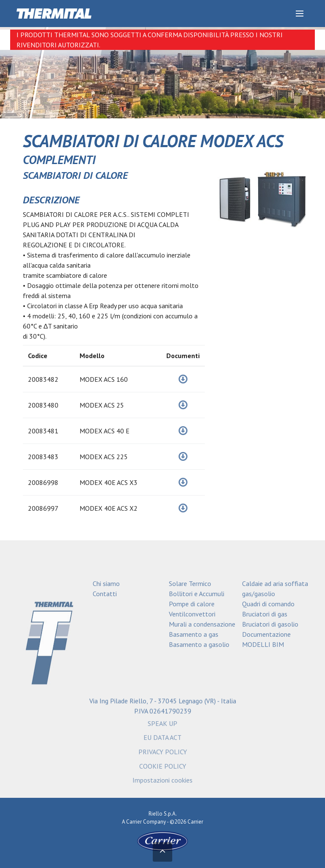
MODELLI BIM (263, 644)
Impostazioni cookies (162, 783)
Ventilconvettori (192, 614)
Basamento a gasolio (199, 644)
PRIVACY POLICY (163, 755)
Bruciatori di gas (265, 614)
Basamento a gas (194, 634)
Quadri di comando (268, 604)
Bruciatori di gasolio (270, 624)
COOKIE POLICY (163, 769)
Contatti (105, 594)
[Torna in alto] (162, 852)
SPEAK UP (162, 726)
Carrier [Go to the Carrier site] (134, 822)
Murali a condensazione (202, 624)
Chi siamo (106, 583)
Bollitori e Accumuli (197, 594)
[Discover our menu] (300, 14)
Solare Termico (190, 583)
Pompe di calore (192, 604)
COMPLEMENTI (59, 160)
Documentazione (266, 634)
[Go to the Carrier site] (162, 841)
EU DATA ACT (162, 740)
